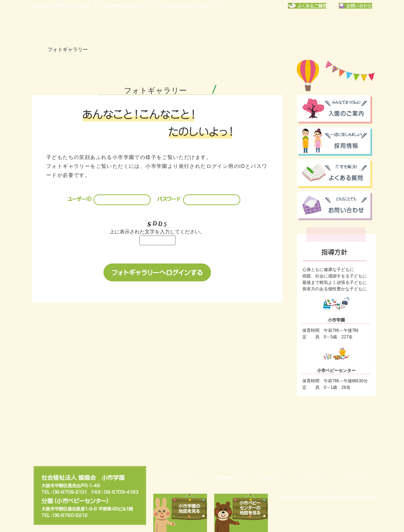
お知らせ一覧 (290, 27)
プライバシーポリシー (180, 477)
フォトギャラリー (346, 27)
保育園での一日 (234, 27)
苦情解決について (231, 477)
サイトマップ (355, 477)
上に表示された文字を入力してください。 (157, 232)
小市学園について (122, 27)
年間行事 (178, 27)
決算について (274, 477)
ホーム (35, 50)
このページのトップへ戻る (338, 441)
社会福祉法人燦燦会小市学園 (62, 27)
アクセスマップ (314, 477)
